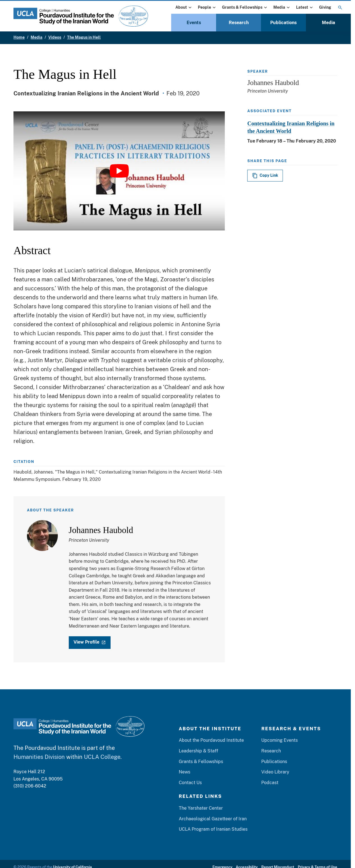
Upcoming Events (280, 740)
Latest (305, 8)
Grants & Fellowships (245, 8)
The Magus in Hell (84, 37)
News (185, 772)
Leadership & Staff (198, 751)
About (184, 8)
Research (239, 23)
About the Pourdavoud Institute (211, 740)
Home (19, 37)
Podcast (270, 783)
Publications (283, 23)
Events (194, 23)
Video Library (275, 772)
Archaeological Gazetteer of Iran (213, 819)
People (207, 8)
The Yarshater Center (201, 808)
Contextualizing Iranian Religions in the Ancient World (291, 127)
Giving (325, 7)
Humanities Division (39, 757)
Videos (55, 37)
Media (282, 8)
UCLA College (102, 757)
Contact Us (190, 783)
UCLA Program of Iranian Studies (213, 829)
